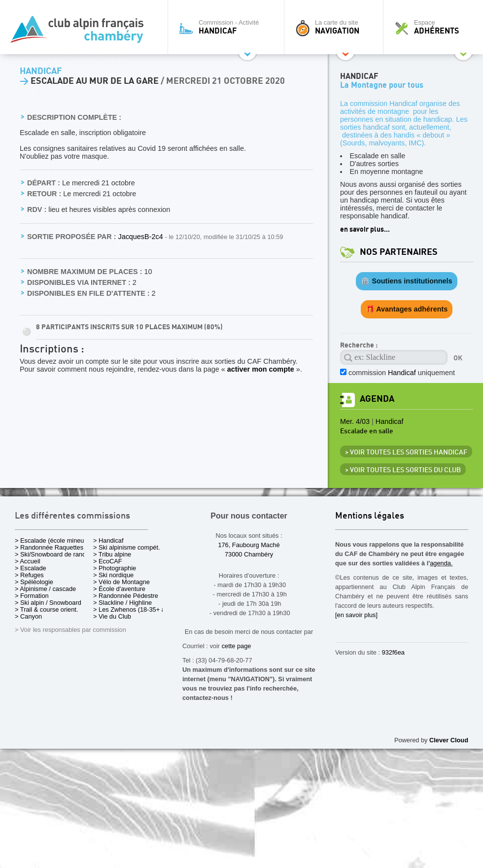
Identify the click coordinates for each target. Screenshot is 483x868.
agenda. (441, 563)
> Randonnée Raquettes (49, 547)
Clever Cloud (449, 740)
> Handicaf (108, 540)
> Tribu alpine (112, 554)
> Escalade (31, 568)
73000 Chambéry (249, 554)
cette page (237, 646)
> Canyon (28, 616)
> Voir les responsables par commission (70, 630)
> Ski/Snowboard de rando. (53, 554)
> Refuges (29, 575)
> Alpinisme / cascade (45, 589)
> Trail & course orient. (46, 609)
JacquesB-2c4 (141, 237)
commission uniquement (402, 373)
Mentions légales (370, 516)
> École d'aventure (119, 589)
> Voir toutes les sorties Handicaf (406, 452)
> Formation (32, 596)
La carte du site (336, 27)
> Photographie (115, 568)
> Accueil (28, 561)
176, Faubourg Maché (249, 545)
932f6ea (393, 652)
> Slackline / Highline (122, 603)
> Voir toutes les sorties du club (403, 470)
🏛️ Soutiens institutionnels (406, 281)
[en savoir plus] (356, 615)
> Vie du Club (112, 616)
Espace (436, 27)
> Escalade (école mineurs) (53, 540)
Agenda (377, 399)
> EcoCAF (108, 561)
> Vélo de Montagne (121, 582)
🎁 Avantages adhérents (407, 309)
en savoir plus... (365, 229)
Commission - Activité (228, 27)
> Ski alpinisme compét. (127, 547)
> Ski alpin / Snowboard (48, 603)
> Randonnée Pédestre (126, 596)
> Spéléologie (34, 582)
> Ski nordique (113, 575)
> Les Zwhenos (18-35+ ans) (134, 609)
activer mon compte (261, 369)
